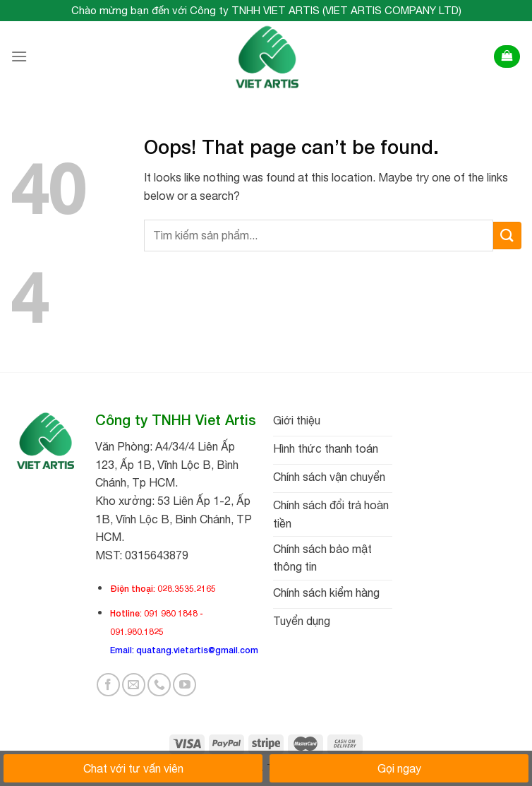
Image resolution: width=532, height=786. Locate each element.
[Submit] (507, 236)
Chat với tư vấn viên (133, 768)
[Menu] (19, 56)
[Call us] (159, 685)
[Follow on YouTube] (185, 685)
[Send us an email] (134, 685)
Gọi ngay (399, 768)
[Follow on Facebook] (108, 685)
